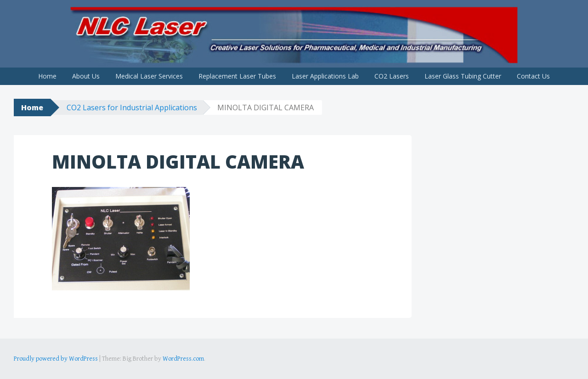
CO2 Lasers (392, 76)
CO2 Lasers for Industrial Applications (132, 107)
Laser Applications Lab (325, 76)
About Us (86, 76)
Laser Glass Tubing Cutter (463, 76)
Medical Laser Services (149, 76)
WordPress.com (183, 359)
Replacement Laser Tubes (237, 76)
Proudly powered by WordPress (56, 359)
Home (47, 76)
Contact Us (533, 76)
